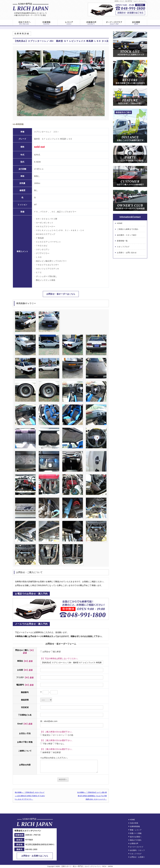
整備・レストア (136, 830)
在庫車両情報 (135, 827)
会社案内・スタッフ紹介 (127, 235)
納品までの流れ (136, 840)
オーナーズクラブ (114, 23)
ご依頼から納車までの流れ (128, 229)
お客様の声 (91, 23)
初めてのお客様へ (24, 23)
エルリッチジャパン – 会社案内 (136, 23)
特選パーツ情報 (136, 833)
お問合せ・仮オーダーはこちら (61, 294)
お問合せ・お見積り (137, 857)
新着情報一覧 (122, 241)
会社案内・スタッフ (137, 850)
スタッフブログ (123, 247)
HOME (120, 223)
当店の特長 (134, 823)
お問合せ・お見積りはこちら (35, 856)
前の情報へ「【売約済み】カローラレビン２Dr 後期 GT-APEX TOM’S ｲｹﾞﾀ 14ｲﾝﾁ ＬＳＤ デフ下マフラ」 (30, 796)
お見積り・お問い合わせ (127, 253)
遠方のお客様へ (136, 837)
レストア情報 (69, 23)
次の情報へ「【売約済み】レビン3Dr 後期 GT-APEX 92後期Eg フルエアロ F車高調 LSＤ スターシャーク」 (92, 796)
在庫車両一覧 (46, 23)
